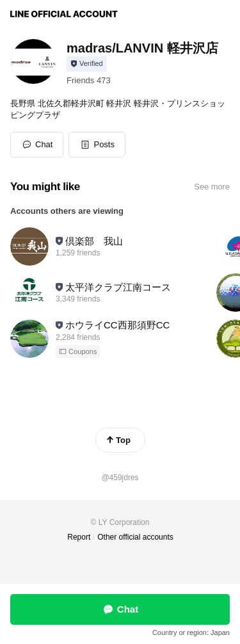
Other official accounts (135, 537)
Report (79, 537)
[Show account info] (87, 64)
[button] (97, 145)
